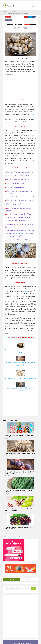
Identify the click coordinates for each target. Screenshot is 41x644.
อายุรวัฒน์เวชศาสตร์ (9, 20)
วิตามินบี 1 (33, 114)
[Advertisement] (21, 87)
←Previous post (8, 537)
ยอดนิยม (12, 580)
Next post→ (18, 537)
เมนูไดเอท (8, 122)
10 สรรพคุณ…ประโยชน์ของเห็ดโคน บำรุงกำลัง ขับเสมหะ (20, 378)
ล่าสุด (29, 580)
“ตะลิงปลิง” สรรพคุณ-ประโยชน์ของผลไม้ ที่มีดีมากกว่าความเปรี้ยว (18, 509)
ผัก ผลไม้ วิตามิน (8, 17)
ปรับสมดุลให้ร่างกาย (19, 233)
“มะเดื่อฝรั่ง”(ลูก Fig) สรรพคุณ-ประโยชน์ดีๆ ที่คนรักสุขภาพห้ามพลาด (20, 473)
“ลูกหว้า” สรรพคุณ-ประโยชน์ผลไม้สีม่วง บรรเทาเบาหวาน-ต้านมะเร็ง (20, 528)
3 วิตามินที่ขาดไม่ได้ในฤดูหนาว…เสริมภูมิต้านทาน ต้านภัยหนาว (20, 436)
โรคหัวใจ (27, 291)
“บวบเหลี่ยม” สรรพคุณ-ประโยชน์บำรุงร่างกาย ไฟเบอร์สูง (18, 491)
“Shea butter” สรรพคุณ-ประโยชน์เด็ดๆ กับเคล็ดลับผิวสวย (20, 454)
